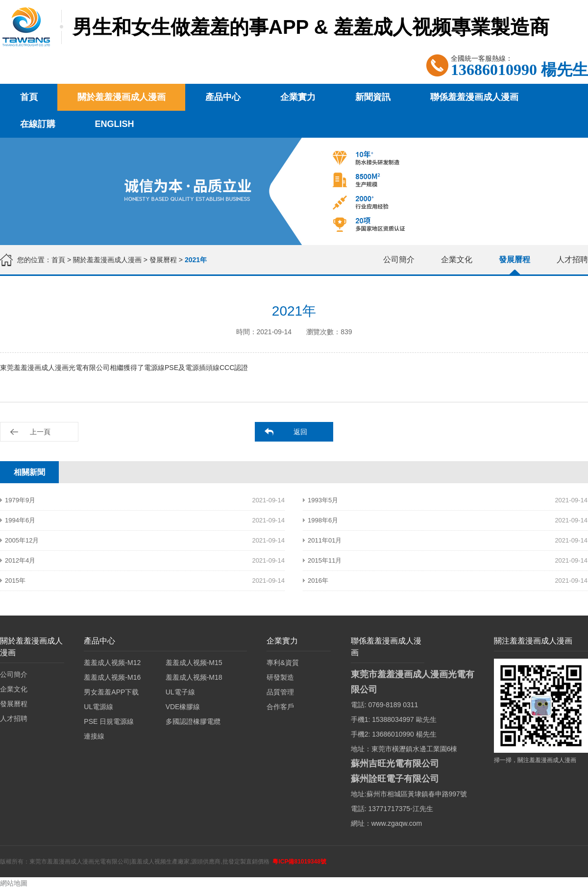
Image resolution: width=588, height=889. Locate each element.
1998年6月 (323, 520)
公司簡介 (399, 259)
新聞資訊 (373, 97)
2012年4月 (20, 560)
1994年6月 (20, 520)
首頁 (29, 97)
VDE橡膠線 (183, 707)
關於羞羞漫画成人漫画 (122, 97)
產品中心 (223, 97)
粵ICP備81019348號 (299, 862)
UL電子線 (180, 692)
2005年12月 (22, 540)
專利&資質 (282, 663)
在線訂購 (38, 124)
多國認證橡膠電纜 (193, 721)
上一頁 (40, 432)
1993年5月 (323, 500)
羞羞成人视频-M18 (194, 677)
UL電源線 (98, 707)
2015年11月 (325, 560)
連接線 (94, 736)
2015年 (15, 580)
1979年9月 (20, 500)
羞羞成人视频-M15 (194, 663)
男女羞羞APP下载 (111, 692)
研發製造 (280, 677)
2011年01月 (325, 540)
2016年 (318, 580)
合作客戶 (280, 707)
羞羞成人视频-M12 (112, 663)
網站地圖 (14, 883)
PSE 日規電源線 (109, 721)
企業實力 (298, 97)
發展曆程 (163, 260)
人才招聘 (572, 259)
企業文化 (457, 259)
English (115, 124)
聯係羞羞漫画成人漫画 (474, 97)
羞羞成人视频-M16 (112, 677)
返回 (300, 432)
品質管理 (280, 692)
